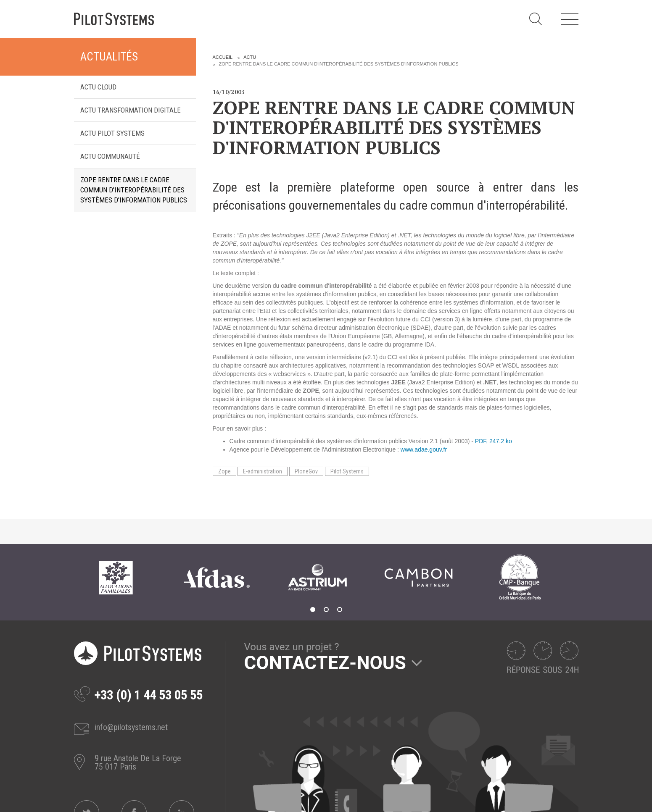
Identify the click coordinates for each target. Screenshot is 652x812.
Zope (224, 471)
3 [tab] (340, 610)
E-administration (263, 471)
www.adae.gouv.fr (424, 449)
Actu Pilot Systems (112, 133)
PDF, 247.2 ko (494, 441)
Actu (250, 57)
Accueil (223, 57)
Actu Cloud (98, 87)
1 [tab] (313, 610)
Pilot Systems (347, 471)
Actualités (109, 57)
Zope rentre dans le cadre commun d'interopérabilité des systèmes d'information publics (134, 190)
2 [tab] (326, 610)
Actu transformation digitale (131, 110)
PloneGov (306, 471)
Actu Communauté (110, 156)
